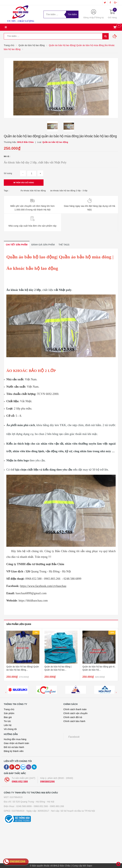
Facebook (74, 737)
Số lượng (8, 173)
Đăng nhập (89, 17)
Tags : (7, 191)
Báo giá (8, 717)
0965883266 (47, 782)
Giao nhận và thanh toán (16, 743)
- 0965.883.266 (56, 806)
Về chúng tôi (10, 729)
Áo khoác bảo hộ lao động (33, 191)
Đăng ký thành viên (14, 751)
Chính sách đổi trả (73, 717)
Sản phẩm (9, 713)
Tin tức (7, 721)
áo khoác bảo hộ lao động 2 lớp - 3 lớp (69, 191)
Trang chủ (9, 709)
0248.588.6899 (24, 806)
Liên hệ (8, 725)
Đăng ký (100, 17)
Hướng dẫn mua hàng (15, 739)
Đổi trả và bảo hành (14, 747)
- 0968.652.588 (40, 806)
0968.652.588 (20, 782)
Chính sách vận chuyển (75, 713)
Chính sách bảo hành (74, 721)
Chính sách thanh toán (75, 709)
